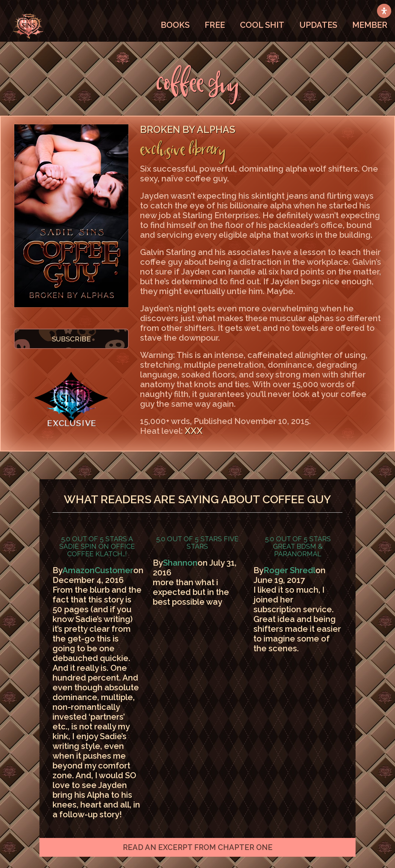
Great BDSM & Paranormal (298, 550)
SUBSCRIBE (71, 339)
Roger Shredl (289, 570)
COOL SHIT (262, 25)
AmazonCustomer (98, 570)
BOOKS (175, 25)
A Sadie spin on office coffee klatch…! (97, 546)
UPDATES (318, 25)
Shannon (180, 563)
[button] (197, 847)
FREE (215, 25)
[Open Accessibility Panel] (384, 11)
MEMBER (370, 25)
